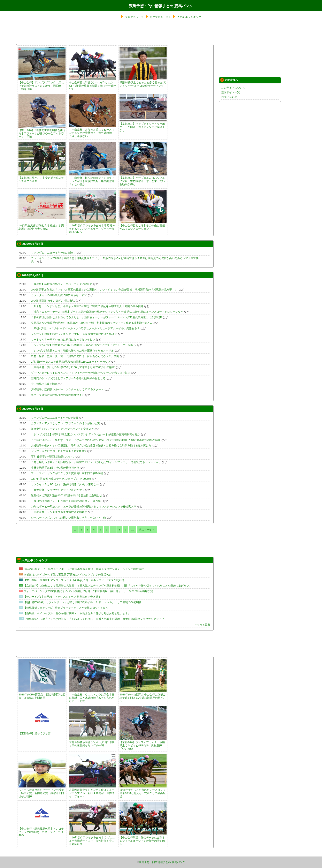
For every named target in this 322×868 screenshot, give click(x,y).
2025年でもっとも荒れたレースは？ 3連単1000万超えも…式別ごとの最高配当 (143, 791)
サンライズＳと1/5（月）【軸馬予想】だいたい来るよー (65, 484)
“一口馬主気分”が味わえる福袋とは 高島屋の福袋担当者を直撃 (42, 225)
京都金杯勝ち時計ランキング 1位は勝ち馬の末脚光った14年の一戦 (93, 742)
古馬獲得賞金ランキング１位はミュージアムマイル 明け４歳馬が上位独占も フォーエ (93, 791)
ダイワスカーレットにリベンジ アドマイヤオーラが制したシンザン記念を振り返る (81, 373)
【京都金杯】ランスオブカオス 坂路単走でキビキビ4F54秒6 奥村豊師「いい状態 (143, 744)
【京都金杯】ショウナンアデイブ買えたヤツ (58, 490)
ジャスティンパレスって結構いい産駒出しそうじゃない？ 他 (68, 518)
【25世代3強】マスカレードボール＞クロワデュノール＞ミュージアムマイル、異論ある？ (85, 328)
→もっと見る (202, 624)
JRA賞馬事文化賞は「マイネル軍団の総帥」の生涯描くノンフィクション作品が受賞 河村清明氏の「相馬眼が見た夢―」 (104, 290)
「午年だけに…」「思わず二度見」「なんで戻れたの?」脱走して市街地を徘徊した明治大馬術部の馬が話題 (96, 440)
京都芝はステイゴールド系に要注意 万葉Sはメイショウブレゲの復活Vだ (67, 575)
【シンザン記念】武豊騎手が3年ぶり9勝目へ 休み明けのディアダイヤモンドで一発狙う (84, 345)
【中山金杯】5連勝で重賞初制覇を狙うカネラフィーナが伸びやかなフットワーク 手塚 (42, 132)
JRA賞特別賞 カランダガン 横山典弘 (53, 301)
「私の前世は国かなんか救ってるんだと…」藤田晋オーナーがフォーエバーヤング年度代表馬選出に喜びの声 (96, 317)
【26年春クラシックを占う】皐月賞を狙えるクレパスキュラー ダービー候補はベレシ (93, 227)
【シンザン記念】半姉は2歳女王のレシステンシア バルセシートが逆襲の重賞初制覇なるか (86, 434)
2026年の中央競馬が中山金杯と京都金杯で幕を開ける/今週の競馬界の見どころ (143, 696)
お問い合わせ (229, 97)
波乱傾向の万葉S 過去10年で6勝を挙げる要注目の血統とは (67, 495)
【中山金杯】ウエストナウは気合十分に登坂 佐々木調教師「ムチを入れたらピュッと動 (93, 696)
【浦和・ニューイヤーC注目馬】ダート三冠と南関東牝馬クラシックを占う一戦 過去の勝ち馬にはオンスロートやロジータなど (107, 312)
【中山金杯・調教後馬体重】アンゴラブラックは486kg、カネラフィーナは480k (42, 830)
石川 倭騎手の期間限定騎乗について (53, 457)
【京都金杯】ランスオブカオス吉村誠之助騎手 (59, 512)
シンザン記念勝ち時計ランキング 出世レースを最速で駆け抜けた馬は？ (74, 334)
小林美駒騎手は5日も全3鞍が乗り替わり (55, 468)
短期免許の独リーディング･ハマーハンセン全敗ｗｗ (62, 429)
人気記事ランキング (189, 17)
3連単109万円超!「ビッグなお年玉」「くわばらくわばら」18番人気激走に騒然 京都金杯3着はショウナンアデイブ (94, 619)
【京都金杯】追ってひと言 (42, 732)
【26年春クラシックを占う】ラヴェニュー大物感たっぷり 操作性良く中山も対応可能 (93, 839)
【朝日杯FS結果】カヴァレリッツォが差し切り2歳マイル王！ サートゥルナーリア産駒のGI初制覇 (83, 602)
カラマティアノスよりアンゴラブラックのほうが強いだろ (66, 423)
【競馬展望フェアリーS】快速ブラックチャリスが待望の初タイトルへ (66, 608)
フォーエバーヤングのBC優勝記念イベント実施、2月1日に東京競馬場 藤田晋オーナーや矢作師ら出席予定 (88, 591)
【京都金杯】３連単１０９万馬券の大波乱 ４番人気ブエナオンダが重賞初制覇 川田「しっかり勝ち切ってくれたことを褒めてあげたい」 (108, 586)
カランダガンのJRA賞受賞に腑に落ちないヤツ (59, 295)
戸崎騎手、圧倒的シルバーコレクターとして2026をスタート (67, 389)
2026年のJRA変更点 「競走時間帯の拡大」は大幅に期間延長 (42, 695)
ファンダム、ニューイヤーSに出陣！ (53, 253)
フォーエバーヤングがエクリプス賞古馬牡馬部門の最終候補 (67, 473)
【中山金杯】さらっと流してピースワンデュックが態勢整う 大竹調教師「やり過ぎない (93, 131)
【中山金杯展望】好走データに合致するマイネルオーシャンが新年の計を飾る (143, 839)
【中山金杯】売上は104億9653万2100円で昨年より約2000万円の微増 (73, 367)
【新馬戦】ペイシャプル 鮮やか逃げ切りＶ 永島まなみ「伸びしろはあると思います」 (77, 613)
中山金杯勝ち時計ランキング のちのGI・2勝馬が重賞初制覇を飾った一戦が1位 (93, 84)
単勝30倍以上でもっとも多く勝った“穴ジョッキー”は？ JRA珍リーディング (143, 82)
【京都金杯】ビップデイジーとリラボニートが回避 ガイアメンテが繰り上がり (143, 125)
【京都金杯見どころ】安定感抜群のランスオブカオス (42, 178)
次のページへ (147, 530)
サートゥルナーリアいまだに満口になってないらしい (63, 339)
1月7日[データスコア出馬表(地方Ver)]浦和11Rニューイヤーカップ (71, 362)
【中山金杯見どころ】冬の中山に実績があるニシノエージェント (143, 225)
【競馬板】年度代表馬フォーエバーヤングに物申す (62, 284)
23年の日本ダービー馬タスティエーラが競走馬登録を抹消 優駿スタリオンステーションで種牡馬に (84, 569)
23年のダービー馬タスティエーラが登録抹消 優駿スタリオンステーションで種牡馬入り (84, 507)
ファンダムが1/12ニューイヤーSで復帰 (55, 418)
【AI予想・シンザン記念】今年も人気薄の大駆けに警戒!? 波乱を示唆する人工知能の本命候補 (87, 306)
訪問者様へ (229, 80)
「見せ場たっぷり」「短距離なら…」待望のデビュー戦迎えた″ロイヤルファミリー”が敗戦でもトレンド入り (96, 462)
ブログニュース (134, 17)
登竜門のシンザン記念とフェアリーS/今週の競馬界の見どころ (68, 378)
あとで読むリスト (161, 17)
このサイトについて (233, 88)
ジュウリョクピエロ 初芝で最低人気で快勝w (59, 451)
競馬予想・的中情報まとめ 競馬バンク (161, 6)
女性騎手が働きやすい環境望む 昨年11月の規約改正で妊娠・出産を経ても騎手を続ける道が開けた (91, 446)
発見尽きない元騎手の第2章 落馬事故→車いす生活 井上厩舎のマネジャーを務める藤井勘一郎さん (92, 323)
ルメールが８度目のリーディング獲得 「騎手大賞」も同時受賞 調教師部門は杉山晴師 (43, 791)
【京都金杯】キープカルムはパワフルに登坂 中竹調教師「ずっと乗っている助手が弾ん (143, 179)
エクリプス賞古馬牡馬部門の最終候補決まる (58, 395)
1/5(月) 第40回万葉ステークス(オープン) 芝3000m (61, 479)
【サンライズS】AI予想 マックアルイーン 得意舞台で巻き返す (62, 597)
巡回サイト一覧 (231, 92)
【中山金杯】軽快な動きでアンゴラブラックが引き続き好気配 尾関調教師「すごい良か (93, 179)
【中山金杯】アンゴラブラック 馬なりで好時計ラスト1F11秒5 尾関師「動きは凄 (42, 84)
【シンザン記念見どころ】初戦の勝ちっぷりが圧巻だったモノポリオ (72, 351)
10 (133, 530)
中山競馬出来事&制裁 (44, 384)
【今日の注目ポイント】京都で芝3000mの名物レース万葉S (67, 501)
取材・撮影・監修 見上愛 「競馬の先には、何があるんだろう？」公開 (75, 356)
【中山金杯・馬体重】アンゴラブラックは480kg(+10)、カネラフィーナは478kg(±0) (74, 580)
